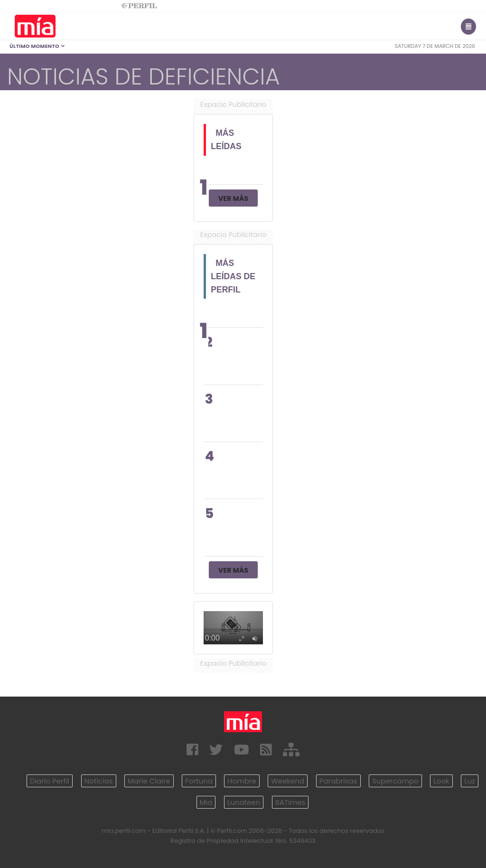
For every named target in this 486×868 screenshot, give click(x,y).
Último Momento (37, 46)
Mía (206, 802)
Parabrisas (338, 781)
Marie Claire (149, 781)
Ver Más (233, 198)
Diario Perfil (50, 781)
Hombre (242, 781)
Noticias (99, 781)
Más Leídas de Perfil (233, 276)
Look (441, 781)
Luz (470, 781)
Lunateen (244, 802)
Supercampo (395, 781)
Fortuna (199, 781)
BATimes (290, 802)
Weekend (288, 781)
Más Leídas (226, 140)
